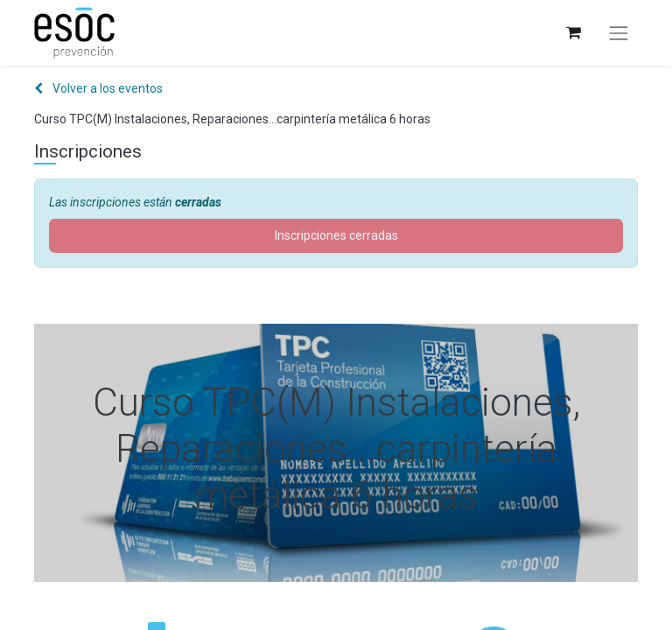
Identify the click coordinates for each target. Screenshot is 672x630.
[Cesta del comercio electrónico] (573, 33)
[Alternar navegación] (619, 33)
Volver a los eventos (98, 88)
